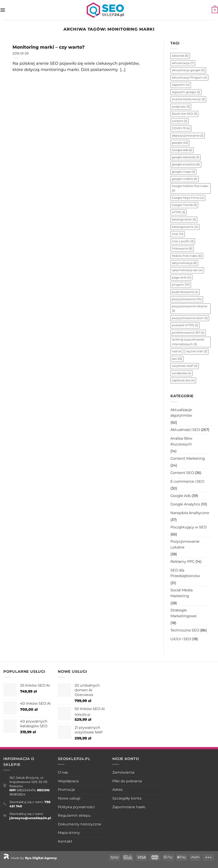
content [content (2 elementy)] (179, 121)
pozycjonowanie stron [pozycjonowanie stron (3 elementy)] (190, 318)
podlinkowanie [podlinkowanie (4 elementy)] (185, 292)
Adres (117, 790)
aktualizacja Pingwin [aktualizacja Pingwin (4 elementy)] (189, 78)
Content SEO (182, 473)
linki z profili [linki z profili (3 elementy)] (183, 241)
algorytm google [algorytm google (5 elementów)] (186, 92)
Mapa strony (69, 833)
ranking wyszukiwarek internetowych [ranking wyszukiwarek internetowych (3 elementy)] (188, 342)
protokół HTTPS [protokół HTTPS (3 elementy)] (185, 325)
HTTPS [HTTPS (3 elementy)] (178, 212)
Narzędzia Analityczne (190, 513)
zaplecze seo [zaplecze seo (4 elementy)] (183, 380)
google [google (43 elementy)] (180, 143)
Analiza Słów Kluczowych (181, 441)
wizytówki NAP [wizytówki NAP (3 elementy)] (185, 366)
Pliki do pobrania (127, 781)
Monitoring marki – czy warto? (49, 47)
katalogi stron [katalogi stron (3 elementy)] (184, 219)
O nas (63, 772)
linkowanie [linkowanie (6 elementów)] (182, 248)
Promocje (66, 790)
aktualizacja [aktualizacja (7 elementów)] (183, 63)
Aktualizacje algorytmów (181, 413)
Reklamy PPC (182, 562)
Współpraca (68, 781)
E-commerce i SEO (187, 481)
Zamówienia (123, 772)
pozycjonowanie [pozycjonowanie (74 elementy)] (187, 299)
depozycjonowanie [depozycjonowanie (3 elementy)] (188, 136)
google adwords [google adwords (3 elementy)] (186, 157)
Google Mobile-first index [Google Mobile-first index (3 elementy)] (190, 188)
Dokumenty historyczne (80, 824)
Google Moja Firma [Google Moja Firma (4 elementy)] (188, 198)
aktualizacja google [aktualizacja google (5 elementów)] (188, 70)
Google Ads (181, 496)
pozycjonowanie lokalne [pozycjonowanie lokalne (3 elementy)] (190, 308)
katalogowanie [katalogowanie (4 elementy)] (185, 227)
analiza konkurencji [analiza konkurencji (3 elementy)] (188, 99)
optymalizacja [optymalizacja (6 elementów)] (184, 263)
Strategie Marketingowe (183, 613)
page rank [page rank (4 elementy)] (181, 277)
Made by (30, 858)
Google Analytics (185, 504)
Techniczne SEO (185, 630)
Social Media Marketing (181, 593)
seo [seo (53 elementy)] (177, 359)
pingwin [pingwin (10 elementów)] (181, 285)
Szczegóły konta (127, 798)
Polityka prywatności (76, 807)
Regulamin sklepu (74, 815)
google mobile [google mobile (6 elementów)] (185, 179)
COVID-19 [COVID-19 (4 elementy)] (181, 128)
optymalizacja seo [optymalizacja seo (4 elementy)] (187, 270)
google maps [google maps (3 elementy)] (183, 172)
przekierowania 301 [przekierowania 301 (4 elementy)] (188, 333)
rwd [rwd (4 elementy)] (177, 351)
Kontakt (65, 841)
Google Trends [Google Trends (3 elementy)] (184, 205)
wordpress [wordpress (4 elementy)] (181, 373)
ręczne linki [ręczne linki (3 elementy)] (197, 351)
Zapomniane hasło (129, 807)
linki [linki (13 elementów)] (178, 234)
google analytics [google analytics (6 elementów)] (186, 164)
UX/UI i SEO (181, 639)
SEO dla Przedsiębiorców (185, 573)
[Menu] (3, 10)
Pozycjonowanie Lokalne (185, 544)
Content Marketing (188, 458)
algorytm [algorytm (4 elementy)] (181, 85)
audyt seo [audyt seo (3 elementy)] (181, 107)
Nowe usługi (69, 798)
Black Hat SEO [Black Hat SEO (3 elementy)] (184, 114)
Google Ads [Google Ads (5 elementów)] (182, 150)
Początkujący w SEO (189, 527)
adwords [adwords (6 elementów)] (180, 56)
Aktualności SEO (185, 430)
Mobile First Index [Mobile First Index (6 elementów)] (187, 256)
